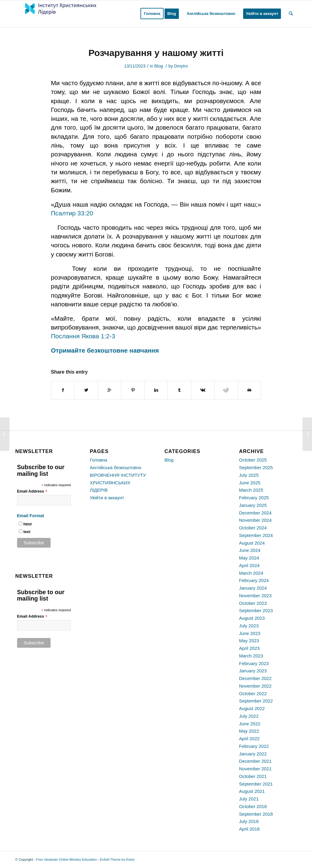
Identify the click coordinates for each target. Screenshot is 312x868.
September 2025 (256, 467)
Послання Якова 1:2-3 (83, 336)
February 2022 (254, 746)
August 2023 (252, 618)
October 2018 (253, 806)
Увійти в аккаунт (107, 498)
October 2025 (253, 460)
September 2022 (256, 701)
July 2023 (249, 626)
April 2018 (250, 829)
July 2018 (249, 821)
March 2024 (251, 573)
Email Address (32, 492)
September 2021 (256, 784)
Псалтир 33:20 (72, 213)
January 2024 (253, 588)
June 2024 (250, 550)
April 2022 (250, 739)
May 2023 (249, 641)
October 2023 (253, 603)
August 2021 (252, 791)
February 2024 (254, 580)
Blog (159, 66)
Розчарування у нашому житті (156, 53)
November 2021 (255, 769)
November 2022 (255, 686)
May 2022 (249, 731)
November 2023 (255, 596)
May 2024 (249, 558)
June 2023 (250, 633)
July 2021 (249, 799)
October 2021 (253, 776)
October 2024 (253, 528)
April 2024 (250, 565)
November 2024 (255, 520)
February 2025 (254, 498)
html (28, 524)
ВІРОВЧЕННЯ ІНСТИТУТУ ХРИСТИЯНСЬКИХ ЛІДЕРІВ (118, 483)
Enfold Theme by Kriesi (117, 859)
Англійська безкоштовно (116, 467)
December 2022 (255, 678)
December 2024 (255, 513)
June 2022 (250, 724)
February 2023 (254, 663)
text (27, 532)
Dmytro (181, 66)
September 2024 (256, 535)
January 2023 (253, 671)
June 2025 (250, 483)
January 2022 (253, 754)
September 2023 (256, 610)
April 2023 (250, 648)
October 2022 (253, 694)
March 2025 (251, 490)
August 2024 (252, 543)
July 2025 (249, 475)
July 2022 (249, 716)
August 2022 (252, 708)
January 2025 (253, 505)
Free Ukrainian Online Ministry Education (66, 859)
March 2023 (251, 656)
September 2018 (256, 814)
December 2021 (255, 761)
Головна (99, 460)
